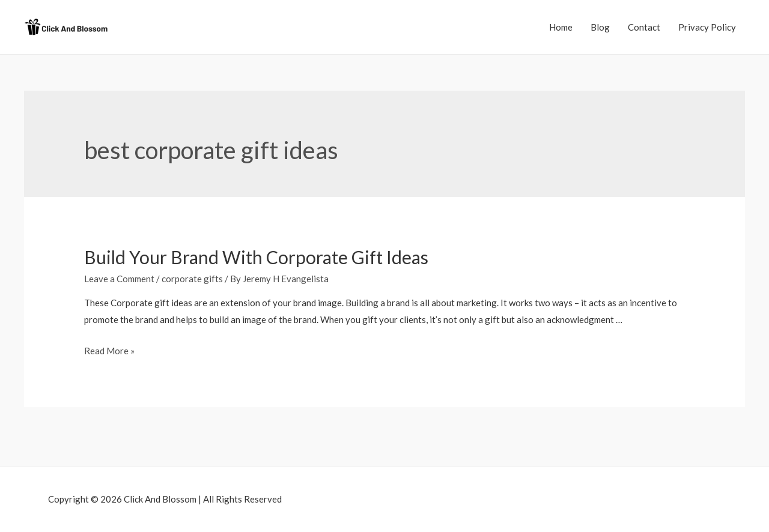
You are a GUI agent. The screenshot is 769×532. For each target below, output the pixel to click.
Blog (600, 27)
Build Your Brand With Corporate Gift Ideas (256, 257)
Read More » (109, 351)
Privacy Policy (707, 27)
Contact (644, 27)
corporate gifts (192, 279)
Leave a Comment (119, 279)
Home (561, 27)
